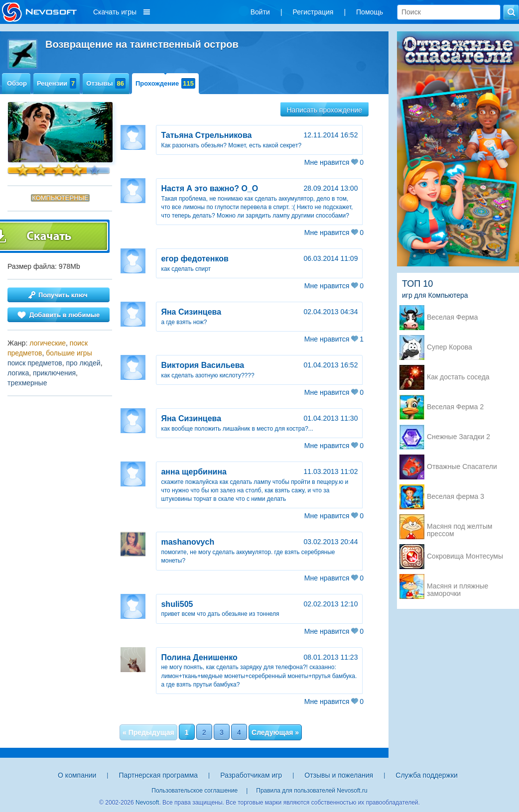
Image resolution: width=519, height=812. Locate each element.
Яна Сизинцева (191, 312)
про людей (83, 363)
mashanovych (188, 542)
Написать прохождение (325, 110)
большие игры (69, 353)
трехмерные (27, 383)
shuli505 (177, 604)
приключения (54, 373)
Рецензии (57, 83)
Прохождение (165, 83)
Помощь (370, 12)
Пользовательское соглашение (195, 791)
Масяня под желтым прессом (459, 527)
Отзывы (106, 83)
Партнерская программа (158, 775)
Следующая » (275, 732)
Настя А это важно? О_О (209, 188)
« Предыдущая (148, 732)
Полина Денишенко (199, 657)
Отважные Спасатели (462, 467)
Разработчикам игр (251, 775)
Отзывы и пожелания (339, 775)
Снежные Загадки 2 (458, 437)
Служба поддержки (427, 775)
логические (48, 343)
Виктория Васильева (202, 365)
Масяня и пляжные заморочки (457, 587)
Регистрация (313, 12)
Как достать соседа (458, 377)
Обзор (17, 83)
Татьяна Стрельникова (206, 135)
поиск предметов (35, 363)
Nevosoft (147, 803)
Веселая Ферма (453, 317)
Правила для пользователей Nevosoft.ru (312, 791)
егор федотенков (195, 259)
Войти (260, 12)
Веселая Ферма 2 (455, 407)
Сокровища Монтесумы (465, 556)
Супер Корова (450, 347)
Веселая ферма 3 (455, 497)
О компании (77, 775)
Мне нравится (334, 162)
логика (18, 373)
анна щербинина (194, 472)
